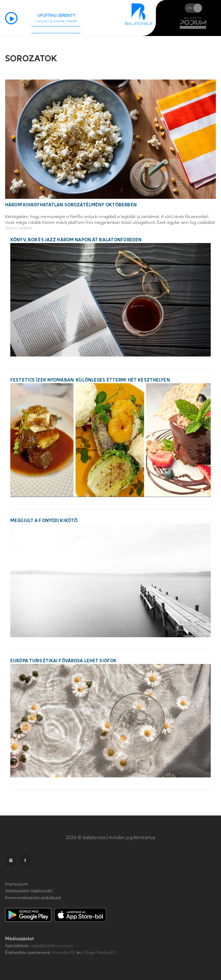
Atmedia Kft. (64, 953)
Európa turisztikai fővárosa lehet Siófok (63, 661)
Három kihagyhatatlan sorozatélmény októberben (71, 205)
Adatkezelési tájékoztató (29, 891)
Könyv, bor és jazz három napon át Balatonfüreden (76, 240)
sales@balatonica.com (52, 946)
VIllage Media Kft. (99, 953)
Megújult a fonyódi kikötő (44, 521)
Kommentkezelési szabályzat (33, 898)
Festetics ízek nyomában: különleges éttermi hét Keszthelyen (90, 380)
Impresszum (17, 884)
